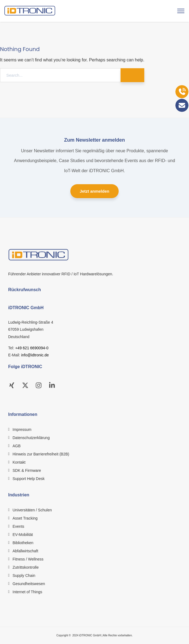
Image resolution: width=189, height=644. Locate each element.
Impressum (22, 430)
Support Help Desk (29, 479)
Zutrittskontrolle (26, 567)
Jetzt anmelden (94, 191)
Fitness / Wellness (28, 559)
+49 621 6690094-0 (32, 348)
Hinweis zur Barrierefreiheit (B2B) (41, 454)
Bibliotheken (23, 543)
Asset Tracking (25, 518)
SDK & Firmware (27, 470)
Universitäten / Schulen (32, 510)
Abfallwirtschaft (25, 551)
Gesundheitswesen (29, 584)
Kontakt (19, 462)
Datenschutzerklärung (31, 438)
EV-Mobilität (23, 535)
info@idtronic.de (35, 355)
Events (18, 526)
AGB (17, 446)
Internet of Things (27, 592)
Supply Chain (24, 576)
